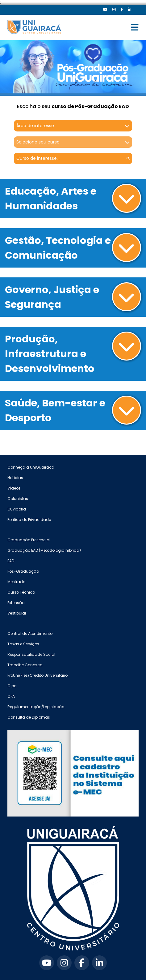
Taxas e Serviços (23, 644)
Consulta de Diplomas (29, 717)
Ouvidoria (17, 509)
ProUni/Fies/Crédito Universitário (38, 675)
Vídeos (14, 488)
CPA (11, 696)
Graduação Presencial (29, 540)
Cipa (12, 686)
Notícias (15, 478)
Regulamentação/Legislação (36, 707)
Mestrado (16, 582)
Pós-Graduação (23, 571)
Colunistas (18, 499)
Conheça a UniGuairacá (31, 467)
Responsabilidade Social (31, 654)
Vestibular (17, 613)
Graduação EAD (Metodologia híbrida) (44, 550)
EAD (11, 561)
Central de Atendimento (30, 633)
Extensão (16, 603)
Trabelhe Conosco (25, 665)
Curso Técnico (21, 592)
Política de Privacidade (29, 520)
